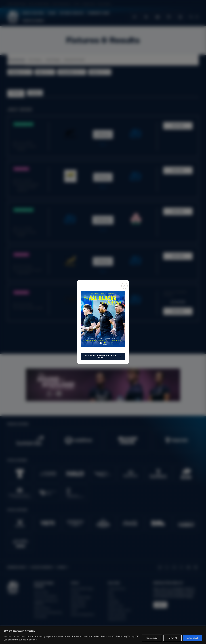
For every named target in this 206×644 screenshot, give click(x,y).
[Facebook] (181, 567)
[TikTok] (160, 567)
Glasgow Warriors (117, 619)
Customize (152, 638)
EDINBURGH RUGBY (142, 4)
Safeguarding (89, 4)
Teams (52, 13)
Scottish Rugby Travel (119, 610)
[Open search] (191, 17)
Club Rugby (53, 60)
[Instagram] (174, 567)
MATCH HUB (178, 126)
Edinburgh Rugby (117, 614)
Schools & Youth (74, 60)
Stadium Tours (116, 606)
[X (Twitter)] (167, 567)
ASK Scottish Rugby (17, 4)
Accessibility (40, 617)
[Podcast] (196, 567)
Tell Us (77, 4)
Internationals (16, 60)
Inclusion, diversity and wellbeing (46, 602)
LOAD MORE (103, 335)
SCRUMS (192, 4)
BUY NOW (178, 302)
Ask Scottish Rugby (81, 597)
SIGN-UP (160, 605)
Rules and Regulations (83, 614)
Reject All (172, 638)
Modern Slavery (42, 608)
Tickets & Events (33, 21)
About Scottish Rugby (39, 4)
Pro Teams (35, 60)
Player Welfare (104, 4)
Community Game (98, 13)
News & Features (33, 13)
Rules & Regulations (62, 4)
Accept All (192, 638)
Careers (75, 593)
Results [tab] (35, 93)
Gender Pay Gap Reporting (48, 612)
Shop (111, 593)
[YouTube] (189, 567)
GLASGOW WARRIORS (169, 4)
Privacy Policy (41, 592)
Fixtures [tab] (16, 93)
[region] (103, 635)
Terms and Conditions (45, 596)
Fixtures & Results (72, 13)
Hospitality (114, 602)
